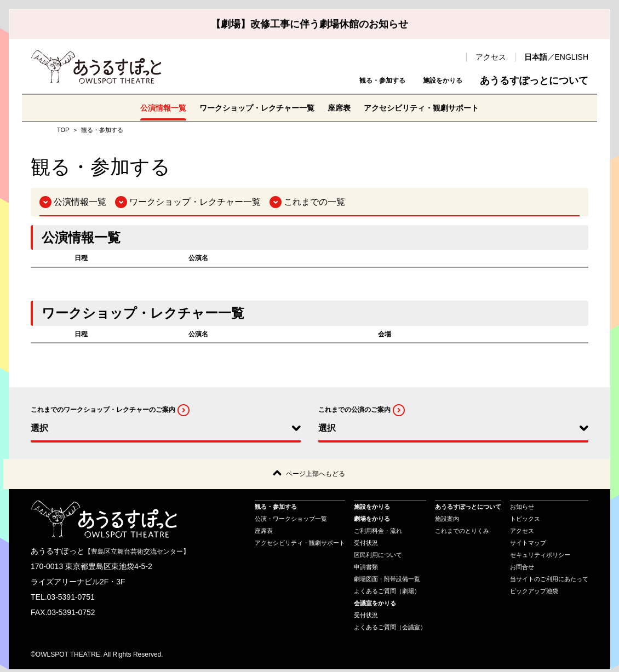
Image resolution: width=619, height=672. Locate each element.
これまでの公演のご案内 (354, 410)
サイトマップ (528, 545)
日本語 (536, 57)
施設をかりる (433, 81)
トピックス (525, 521)
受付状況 (366, 545)
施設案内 (447, 521)
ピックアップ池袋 (534, 593)
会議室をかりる (375, 605)
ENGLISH (572, 57)
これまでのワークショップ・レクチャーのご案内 (103, 410)
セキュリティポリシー (540, 557)
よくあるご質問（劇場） (387, 593)
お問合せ (522, 569)
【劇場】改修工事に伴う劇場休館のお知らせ (309, 24)
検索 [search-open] (452, 57)
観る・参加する (351, 81)
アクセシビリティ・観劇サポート (434, 108)
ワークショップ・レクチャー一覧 (250, 108)
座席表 (342, 108)
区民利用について (378, 557)
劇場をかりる (372, 521)
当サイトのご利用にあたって (549, 581)
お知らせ (522, 509)
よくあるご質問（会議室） (390, 629)
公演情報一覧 (145, 108)
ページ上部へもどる (316, 475)
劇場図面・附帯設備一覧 (387, 581)
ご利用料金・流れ (378, 533)
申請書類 (366, 569)
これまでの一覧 (314, 202)
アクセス (491, 57)
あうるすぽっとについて (534, 81)
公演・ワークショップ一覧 (291, 521)
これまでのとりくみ (462, 533)
